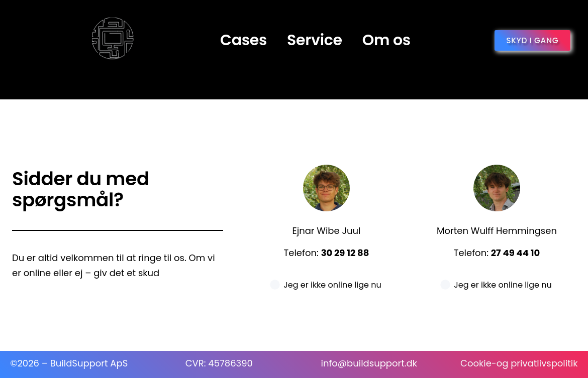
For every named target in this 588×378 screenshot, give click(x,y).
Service (315, 40)
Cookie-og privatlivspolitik (519, 363)
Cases (243, 40)
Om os (386, 40)
